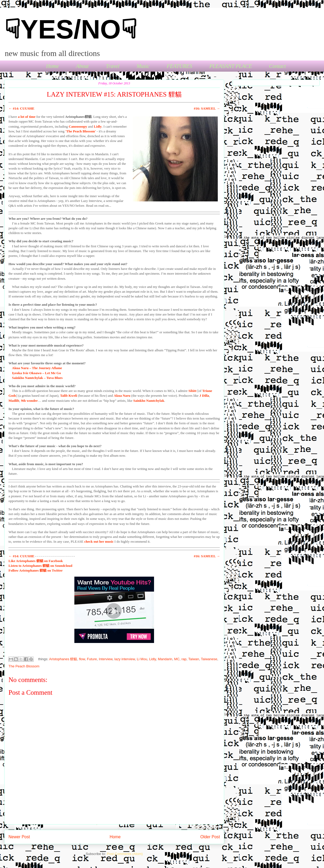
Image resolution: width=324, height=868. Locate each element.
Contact (277, 66)
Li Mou (142, 659)
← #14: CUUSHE (22, 108)
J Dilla (204, 396)
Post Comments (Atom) (125, 854)
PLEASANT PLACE (231, 66)
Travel (112, 66)
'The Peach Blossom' (81, 131)
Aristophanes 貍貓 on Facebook (36, 561)
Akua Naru (122, 396)
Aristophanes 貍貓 (63, 659)
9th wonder (29, 401)
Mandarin (165, 659)
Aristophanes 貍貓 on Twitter (36, 570)
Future (92, 659)
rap (184, 659)
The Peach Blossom (24, 666)
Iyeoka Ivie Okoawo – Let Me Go (36, 373)
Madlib (14, 401)
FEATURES (180, 66)
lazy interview (125, 659)
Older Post (210, 837)
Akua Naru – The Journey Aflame (37, 368)
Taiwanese (209, 659)
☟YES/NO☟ (71, 29)
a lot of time (27, 117)
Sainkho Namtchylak (149, 401)
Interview (106, 659)
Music (143, 66)
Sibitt (193, 391)
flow (82, 659)
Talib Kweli (69, 396)
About (82, 66)
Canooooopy (78, 126)
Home (53, 66)
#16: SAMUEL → (207, 108)
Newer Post (19, 837)
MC (177, 659)
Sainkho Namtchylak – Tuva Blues (37, 378)
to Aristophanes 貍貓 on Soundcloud (40, 566)
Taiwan (194, 659)
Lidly (98, 126)
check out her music (99, 541)
